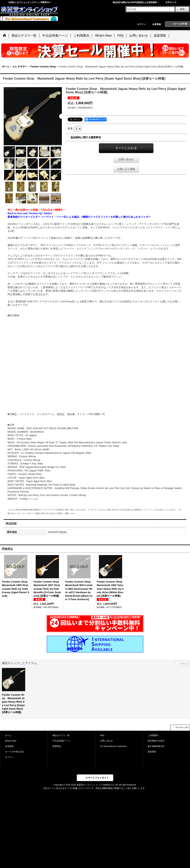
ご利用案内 (153, 735)
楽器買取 (152, 752)
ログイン (142, 24)
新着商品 (57, 746)
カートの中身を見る (15, 752)
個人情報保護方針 (156, 746)
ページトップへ (182, 727)
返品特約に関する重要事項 (86, 137)
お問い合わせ (126, 159)
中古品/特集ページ (61, 741)
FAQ (102, 735)
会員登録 (157, 24)
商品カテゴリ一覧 (61, 735)
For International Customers (113, 746)
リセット (184, 663)
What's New (11, 741)
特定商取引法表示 (156, 741)
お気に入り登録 (126, 169)
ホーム (8, 735)
